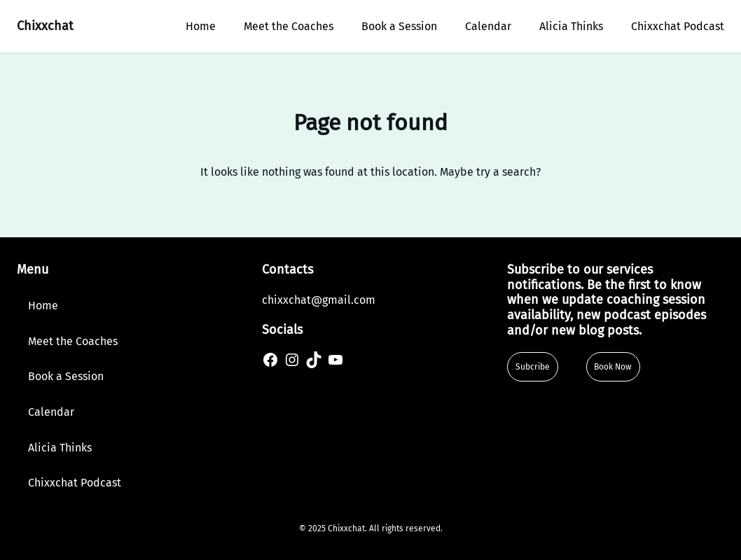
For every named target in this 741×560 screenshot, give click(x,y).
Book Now (613, 367)
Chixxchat (45, 26)
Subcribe (533, 367)
